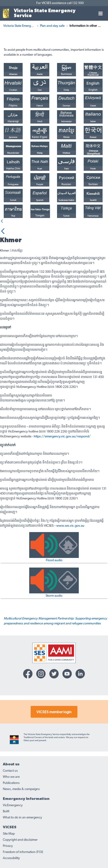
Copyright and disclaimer (20, 840)
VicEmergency (13, 805)
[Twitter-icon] (54, 674)
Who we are (11, 777)
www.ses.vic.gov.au (70, 526)
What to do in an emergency (22, 817)
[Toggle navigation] (101, 13)
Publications (11, 783)
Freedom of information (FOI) (23, 852)
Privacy (8, 846)
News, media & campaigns (21, 789)
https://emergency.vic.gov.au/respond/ (62, 436)
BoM (6, 811)
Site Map (9, 834)
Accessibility (11, 858)
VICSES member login (54, 712)
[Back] (2, 221)
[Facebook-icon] (28, 674)
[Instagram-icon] (41, 674)
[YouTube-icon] (67, 674)
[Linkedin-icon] (80, 674)
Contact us (10, 771)
